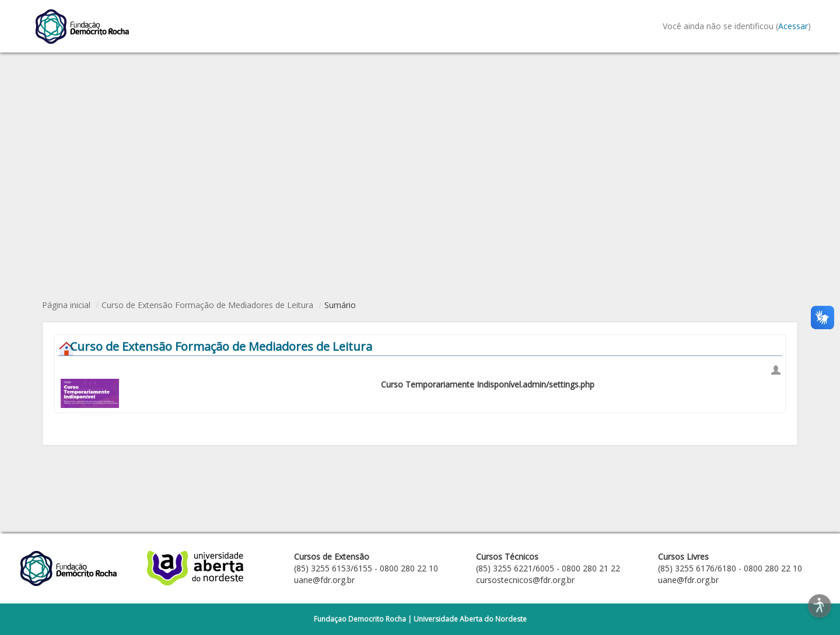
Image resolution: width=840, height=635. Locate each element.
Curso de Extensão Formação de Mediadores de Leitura (207, 305)
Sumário (340, 305)
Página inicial (66, 305)
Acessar (793, 26)
